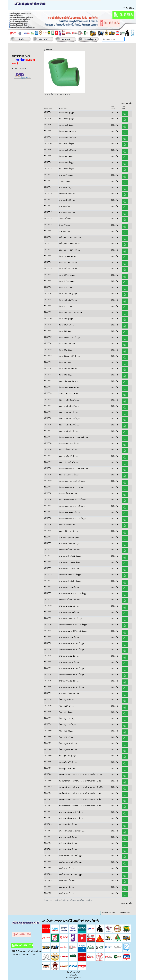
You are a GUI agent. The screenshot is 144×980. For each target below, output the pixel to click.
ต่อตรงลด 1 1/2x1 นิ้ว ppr (69, 431)
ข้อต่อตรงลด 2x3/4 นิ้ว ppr (69, 444)
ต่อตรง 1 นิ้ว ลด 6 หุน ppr (69, 394)
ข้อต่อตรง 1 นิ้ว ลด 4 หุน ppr (70, 387)
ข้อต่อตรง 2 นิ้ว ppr (66, 144)
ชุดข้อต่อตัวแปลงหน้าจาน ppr (71, 775)
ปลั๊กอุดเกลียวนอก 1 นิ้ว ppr (69, 250)
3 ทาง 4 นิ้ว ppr (65, 225)
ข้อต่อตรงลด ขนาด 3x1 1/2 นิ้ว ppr (72, 487)
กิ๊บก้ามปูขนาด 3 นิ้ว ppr (68, 743)
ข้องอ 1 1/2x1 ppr (66, 306)
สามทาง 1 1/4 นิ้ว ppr (67, 194)
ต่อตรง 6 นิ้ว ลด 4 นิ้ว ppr (69, 531)
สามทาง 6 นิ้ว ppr (66, 231)
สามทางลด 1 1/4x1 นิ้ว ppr (69, 569)
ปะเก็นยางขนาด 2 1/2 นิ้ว (69, 875)
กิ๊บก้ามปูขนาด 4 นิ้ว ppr (68, 750)
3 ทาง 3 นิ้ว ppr (65, 219)
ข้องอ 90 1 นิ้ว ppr (66, 331)
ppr (83, 812)
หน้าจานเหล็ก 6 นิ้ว (66, 850)
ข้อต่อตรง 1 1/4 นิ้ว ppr (68, 131)
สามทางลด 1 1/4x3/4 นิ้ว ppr (70, 562)
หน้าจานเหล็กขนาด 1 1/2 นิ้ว (70, 818)
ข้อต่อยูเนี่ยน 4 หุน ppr (67, 756)
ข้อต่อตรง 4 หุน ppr (66, 113)
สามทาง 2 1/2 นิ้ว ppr (67, 213)
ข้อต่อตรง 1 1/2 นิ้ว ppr (68, 138)
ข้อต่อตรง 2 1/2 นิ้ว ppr (68, 150)
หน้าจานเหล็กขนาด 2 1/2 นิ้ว (70, 831)
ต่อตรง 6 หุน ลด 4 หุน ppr (69, 381)
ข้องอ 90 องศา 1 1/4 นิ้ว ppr (70, 337)
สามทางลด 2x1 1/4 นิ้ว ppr (69, 612)
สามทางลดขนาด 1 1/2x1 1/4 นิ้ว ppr (73, 593)
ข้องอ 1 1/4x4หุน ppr (67, 275)
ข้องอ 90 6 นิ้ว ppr (66, 375)
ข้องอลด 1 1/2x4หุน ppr (68, 294)
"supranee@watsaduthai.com (32, 951)
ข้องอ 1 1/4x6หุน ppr (67, 281)
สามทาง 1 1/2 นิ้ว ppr (67, 200)
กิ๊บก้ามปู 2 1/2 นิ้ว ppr (67, 737)
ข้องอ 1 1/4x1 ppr (66, 287)
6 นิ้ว (99, 806)
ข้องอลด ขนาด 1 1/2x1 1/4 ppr (71, 312)
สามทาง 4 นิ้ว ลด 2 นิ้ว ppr (69, 681)
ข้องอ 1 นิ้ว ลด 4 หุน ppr (68, 262)
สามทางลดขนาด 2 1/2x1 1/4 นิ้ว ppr (73, 625)
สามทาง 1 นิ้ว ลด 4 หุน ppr (69, 543)
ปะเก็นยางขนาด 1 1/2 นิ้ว (69, 862)
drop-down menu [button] (109, 39)
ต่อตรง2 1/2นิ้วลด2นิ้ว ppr (69, 475)
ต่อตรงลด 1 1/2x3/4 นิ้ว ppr (69, 425)
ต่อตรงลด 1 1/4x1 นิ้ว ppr (69, 412)
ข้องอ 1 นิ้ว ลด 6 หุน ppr (68, 269)
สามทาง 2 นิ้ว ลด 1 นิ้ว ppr (69, 606)
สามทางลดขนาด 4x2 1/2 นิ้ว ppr (71, 687)
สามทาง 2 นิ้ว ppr (66, 206)
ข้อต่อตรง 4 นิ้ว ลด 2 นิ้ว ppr (70, 512)
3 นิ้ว (99, 793)
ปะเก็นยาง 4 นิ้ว (65, 887)
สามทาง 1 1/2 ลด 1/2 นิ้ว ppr (70, 575)
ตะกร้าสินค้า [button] (125, 913)
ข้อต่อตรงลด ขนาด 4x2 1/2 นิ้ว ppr (72, 519)
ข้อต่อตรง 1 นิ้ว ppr (66, 125)
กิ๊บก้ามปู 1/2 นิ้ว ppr (67, 700)
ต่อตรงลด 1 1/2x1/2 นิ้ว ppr (69, 419)
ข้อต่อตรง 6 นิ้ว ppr (66, 169)
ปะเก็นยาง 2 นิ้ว (65, 868)
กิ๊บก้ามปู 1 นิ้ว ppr (66, 712)
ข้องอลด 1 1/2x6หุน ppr (68, 300)
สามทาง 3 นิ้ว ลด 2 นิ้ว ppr (69, 656)
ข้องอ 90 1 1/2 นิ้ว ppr (67, 344)
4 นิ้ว (99, 800)
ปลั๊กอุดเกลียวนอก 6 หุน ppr (70, 244)
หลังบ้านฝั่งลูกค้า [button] (108, 913)
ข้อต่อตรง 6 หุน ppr (66, 119)
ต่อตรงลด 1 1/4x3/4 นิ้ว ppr (69, 406)
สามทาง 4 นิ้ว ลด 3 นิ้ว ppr (69, 693)
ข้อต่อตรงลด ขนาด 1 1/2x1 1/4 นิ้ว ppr (74, 437)
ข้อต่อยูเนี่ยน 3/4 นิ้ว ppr (68, 762)
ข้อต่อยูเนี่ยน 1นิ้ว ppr (67, 768)
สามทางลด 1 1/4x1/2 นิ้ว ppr (70, 556)
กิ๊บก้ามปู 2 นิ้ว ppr (66, 731)
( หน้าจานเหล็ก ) (90, 775)
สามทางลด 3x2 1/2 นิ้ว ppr (69, 662)
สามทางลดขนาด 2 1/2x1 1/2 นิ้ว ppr (73, 631)
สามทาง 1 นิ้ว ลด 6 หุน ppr (69, 550)
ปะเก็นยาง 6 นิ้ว (65, 893)
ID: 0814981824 (22, 946)
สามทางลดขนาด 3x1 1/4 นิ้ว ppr (71, 643)
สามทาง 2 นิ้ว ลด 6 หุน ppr (69, 600)
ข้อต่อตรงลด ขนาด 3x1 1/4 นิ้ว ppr (72, 481)
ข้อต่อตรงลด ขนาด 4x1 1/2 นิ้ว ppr (72, 506)
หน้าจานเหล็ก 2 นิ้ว (66, 825)
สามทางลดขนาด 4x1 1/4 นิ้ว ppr (71, 668)
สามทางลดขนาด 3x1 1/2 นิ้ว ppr (71, 650)
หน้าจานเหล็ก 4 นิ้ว (66, 843)
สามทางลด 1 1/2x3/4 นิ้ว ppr (70, 581)
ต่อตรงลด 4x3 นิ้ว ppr (67, 525)
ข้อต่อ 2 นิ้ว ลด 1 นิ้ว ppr (68, 450)
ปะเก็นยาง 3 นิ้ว (65, 881)
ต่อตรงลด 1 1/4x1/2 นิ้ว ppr (69, 400)
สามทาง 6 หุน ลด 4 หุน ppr (69, 537)
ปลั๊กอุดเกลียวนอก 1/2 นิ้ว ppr (70, 237)
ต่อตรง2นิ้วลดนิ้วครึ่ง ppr (69, 462)
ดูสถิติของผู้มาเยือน (74, 978)
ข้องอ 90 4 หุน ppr (66, 319)
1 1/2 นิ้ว (100, 775)
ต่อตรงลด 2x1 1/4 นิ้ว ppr (69, 456)
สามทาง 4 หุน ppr (66, 175)
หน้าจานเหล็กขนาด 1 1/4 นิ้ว (70, 812)
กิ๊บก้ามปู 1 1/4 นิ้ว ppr (67, 718)
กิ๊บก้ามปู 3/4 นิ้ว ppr (67, 706)
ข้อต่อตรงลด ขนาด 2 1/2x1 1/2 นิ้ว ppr (74, 469)
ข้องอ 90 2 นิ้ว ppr (66, 350)
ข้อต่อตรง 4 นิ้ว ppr (66, 163)
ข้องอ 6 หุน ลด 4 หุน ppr (68, 256)
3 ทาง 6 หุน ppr (65, 181)
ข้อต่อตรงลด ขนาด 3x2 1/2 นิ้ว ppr (72, 500)
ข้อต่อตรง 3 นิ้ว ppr (66, 156)
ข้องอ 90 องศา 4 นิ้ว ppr (68, 369)
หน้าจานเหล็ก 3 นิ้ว (66, 837)
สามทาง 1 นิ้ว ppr (66, 187)
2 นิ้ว (99, 781)
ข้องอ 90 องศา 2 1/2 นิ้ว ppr (70, 356)
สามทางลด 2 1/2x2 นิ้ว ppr (69, 637)
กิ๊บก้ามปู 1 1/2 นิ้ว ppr (67, 725)
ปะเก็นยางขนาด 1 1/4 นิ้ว (69, 856)
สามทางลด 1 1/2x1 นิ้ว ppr (69, 587)
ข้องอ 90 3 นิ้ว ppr (66, 362)
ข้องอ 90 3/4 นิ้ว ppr (67, 325)
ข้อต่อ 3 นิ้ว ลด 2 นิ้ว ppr (68, 494)
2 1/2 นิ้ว (100, 787)
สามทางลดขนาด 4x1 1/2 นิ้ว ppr (71, 675)
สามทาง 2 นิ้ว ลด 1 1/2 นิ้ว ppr (71, 618)
